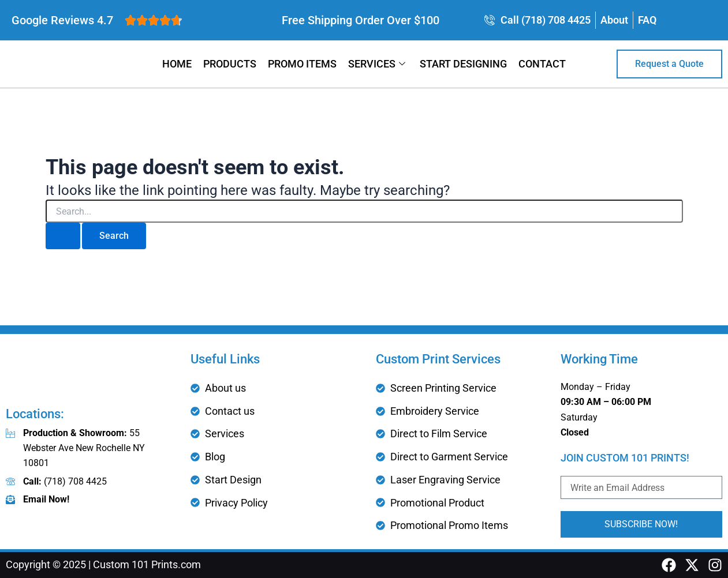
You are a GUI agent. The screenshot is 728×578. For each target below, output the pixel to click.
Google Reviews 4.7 (62, 20)
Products (230, 64)
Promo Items (302, 64)
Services (378, 64)
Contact (542, 64)
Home (177, 64)
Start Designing (463, 64)
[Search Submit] (63, 236)
